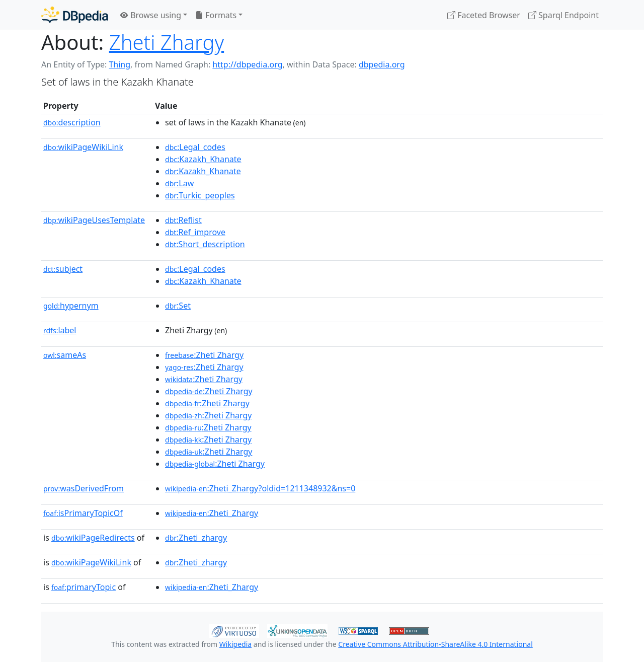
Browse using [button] (151, 15)
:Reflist (183, 220)
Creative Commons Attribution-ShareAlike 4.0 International (435, 644)
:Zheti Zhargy (204, 355)
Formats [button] (216, 15)
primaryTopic (84, 587)
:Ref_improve (195, 232)
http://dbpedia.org (247, 64)
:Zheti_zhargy (196, 538)
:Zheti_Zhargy (212, 513)
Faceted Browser (484, 15)
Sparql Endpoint (563, 15)
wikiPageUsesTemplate (94, 220)
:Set (178, 306)
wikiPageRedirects (93, 538)
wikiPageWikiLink (83, 147)
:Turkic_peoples (200, 195)
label (60, 330)
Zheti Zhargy (167, 42)
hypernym (71, 306)
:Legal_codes (195, 147)
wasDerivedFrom (84, 488)
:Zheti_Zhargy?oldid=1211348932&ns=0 (260, 488)
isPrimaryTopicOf (83, 513)
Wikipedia (235, 644)
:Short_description (205, 244)
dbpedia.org (382, 64)
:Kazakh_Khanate (203, 159)
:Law (179, 183)
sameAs (65, 355)
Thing (119, 64)
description (72, 122)
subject (63, 269)
